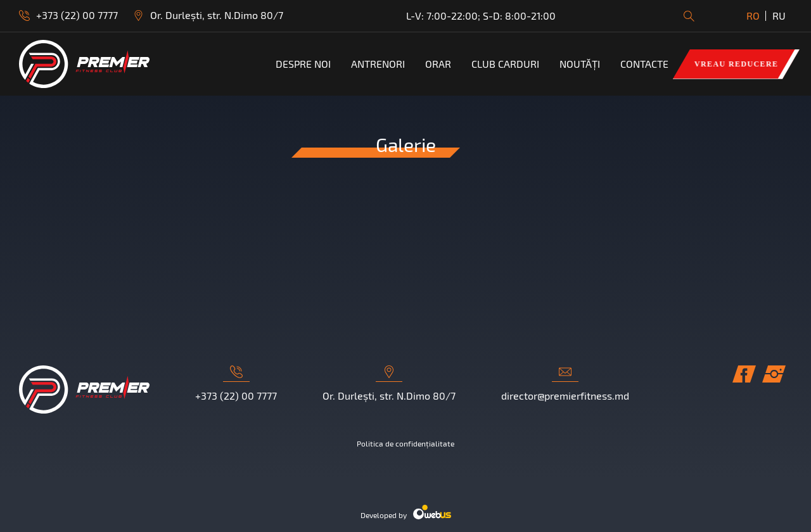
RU (779, 16)
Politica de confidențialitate (405, 443)
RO (753, 16)
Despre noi (303, 64)
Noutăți (580, 64)
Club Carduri (505, 64)
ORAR (438, 64)
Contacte (644, 64)
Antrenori (378, 64)
